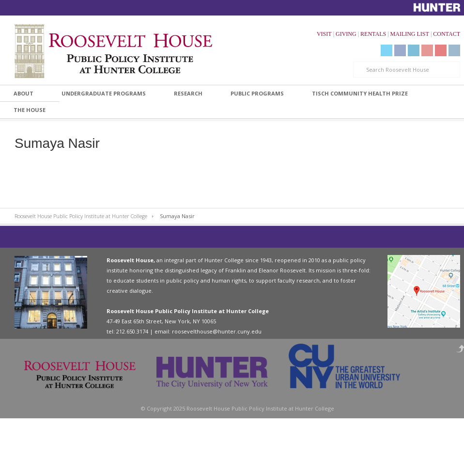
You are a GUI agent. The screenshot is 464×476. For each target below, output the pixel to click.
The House (30, 110)
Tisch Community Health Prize (360, 93)
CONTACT (447, 34)
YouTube (427, 50)
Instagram (454, 50)
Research (188, 93)
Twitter (387, 50)
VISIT (324, 34)
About (23, 93)
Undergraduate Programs (104, 93)
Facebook (400, 50)
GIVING (346, 34)
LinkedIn (414, 50)
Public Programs (257, 93)
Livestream (441, 50)
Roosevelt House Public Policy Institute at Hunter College (81, 216)
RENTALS (373, 34)
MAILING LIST (410, 34)
